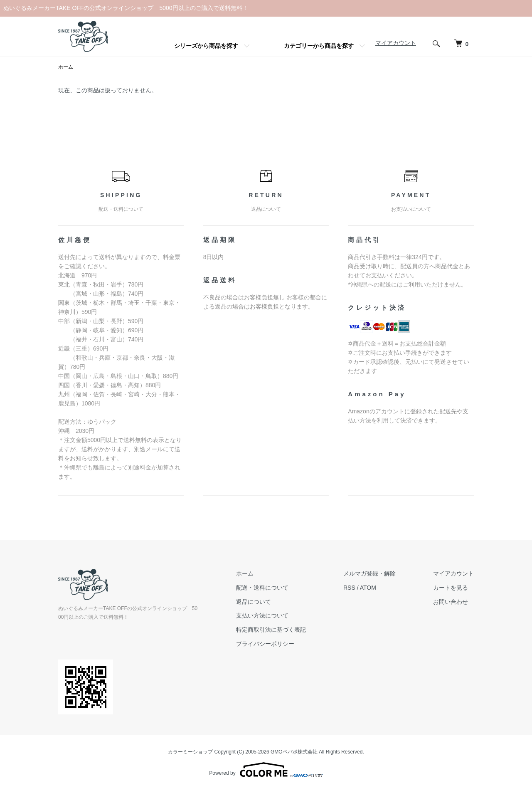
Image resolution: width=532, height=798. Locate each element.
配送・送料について (262, 588)
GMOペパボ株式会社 (294, 752)
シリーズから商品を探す (206, 46)
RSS (349, 588)
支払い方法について (262, 615)
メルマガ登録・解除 (369, 573)
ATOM (368, 588)
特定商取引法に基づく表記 (271, 630)
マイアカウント (396, 43)
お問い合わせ (451, 602)
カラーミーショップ (190, 752)
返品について (254, 602)
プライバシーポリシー (265, 644)
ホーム (66, 67)
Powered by (266, 770)
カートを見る (451, 588)
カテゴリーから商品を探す (319, 46)
